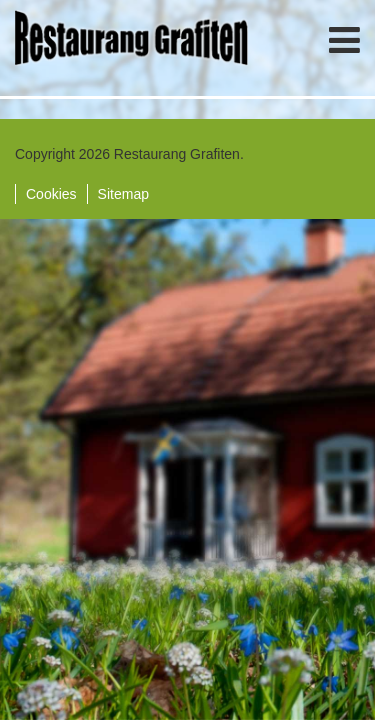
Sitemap (123, 194)
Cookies (51, 194)
